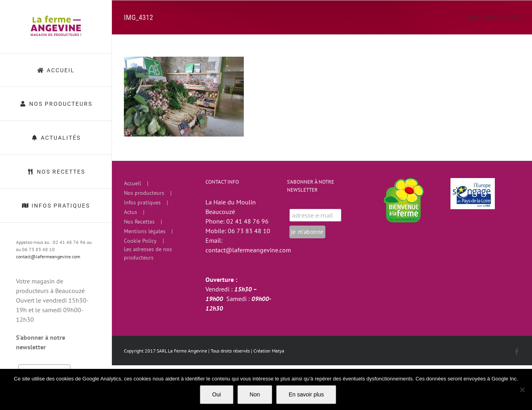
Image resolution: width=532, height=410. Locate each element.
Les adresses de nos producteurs (148, 253)
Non (255, 394)
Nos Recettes (139, 222)
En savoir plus (306, 394)
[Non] (522, 390)
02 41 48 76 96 (247, 221)
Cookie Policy (140, 241)
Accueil (133, 183)
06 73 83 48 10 (249, 231)
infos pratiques (142, 202)
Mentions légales (145, 231)
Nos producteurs (144, 193)
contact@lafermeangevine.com (48, 256)
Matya (278, 351)
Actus (131, 212)
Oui (217, 394)
